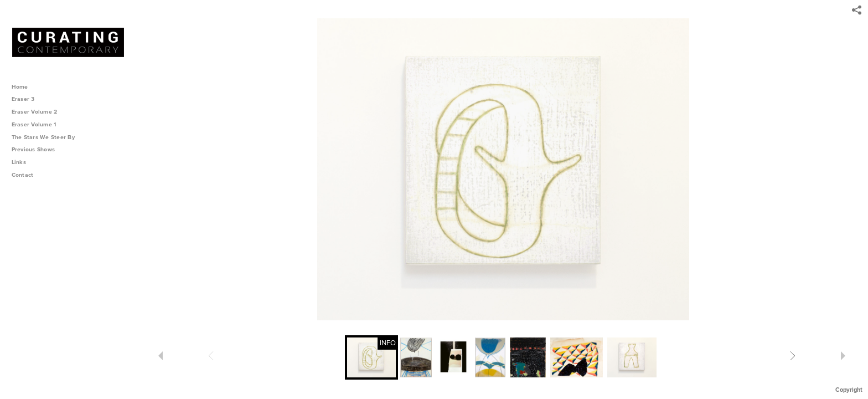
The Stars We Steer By (47, 137)
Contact (23, 175)
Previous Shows (37, 149)
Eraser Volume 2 (35, 112)
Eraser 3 (23, 99)
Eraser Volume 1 (34, 124)
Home (20, 87)
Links (19, 162)
